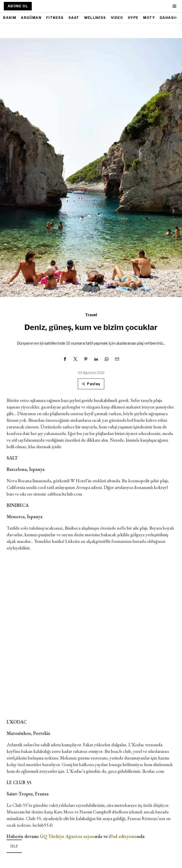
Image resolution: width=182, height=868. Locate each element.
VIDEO (117, 18)
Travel (91, 315)
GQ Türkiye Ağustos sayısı (67, 836)
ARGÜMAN (31, 18)
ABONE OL (18, 6)
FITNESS (55, 18)
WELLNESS (95, 18)
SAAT (74, 18)
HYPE (133, 18)
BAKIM (10, 18)
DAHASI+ (168, 18)
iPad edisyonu (123, 836)
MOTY (149, 18)
